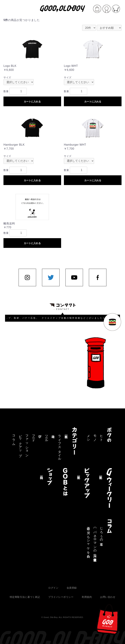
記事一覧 (66, 433)
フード (34, 436)
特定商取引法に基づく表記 (25, 597)
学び (40, 435)
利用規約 (87, 597)
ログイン (53, 588)
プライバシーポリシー (61, 597)
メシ (88, 436)
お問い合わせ (108, 597)
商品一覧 (41, 474)
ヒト (101, 436)
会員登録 (72, 588)
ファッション (27, 444)
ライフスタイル (60, 446)
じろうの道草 (101, 533)
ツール (47, 436)
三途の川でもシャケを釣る (88, 541)
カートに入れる (32, 102)
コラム (14, 438)
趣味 (53, 433)
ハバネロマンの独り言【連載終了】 (95, 541)
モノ (95, 436)
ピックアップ (20, 444)
